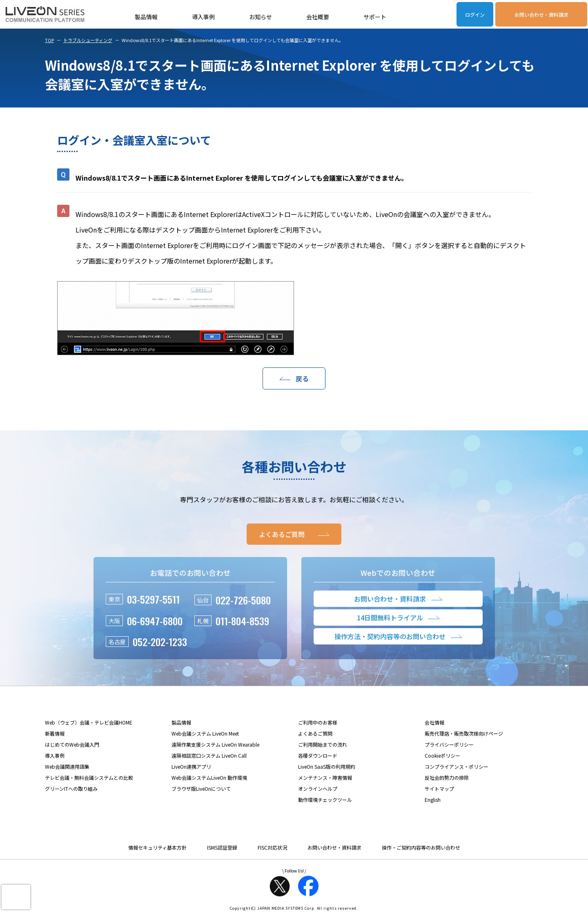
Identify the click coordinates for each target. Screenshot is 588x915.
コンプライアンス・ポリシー (457, 766)
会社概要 (318, 17)
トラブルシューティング (88, 40)
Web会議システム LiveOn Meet (205, 733)
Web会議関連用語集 (67, 766)
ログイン (475, 15)
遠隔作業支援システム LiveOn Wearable (215, 744)
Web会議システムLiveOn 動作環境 (209, 777)
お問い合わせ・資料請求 (541, 15)
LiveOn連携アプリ (191, 766)
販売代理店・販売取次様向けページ (464, 733)
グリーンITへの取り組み (71, 789)
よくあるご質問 (315, 733)
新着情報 (55, 733)
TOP (49, 40)
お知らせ (261, 17)
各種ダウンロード (318, 755)
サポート (375, 17)
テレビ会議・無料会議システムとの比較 (89, 777)
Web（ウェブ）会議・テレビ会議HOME (89, 722)
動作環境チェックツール (325, 800)
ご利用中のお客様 (318, 722)
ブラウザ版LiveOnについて (201, 789)
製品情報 (146, 17)
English (433, 800)
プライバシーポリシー (449, 744)
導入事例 (203, 17)
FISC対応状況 (272, 847)
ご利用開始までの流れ (323, 744)
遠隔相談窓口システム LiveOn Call (209, 755)
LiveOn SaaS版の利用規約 (327, 766)
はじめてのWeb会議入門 (72, 744)
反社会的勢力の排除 (447, 777)
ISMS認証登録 (222, 847)
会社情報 (434, 722)
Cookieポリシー (442, 755)
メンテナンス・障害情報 (325, 777)
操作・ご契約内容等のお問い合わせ (421, 847)
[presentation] (16, 897)
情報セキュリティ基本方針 (157, 847)
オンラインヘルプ (318, 789)
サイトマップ (439, 789)
